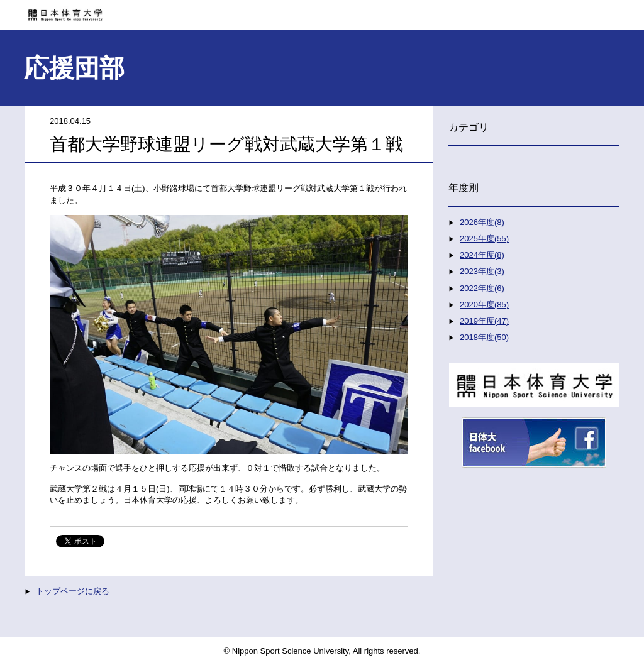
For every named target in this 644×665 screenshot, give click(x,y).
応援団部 (74, 68)
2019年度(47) (484, 321)
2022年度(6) (482, 288)
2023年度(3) (482, 271)
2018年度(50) (484, 337)
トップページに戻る (73, 591)
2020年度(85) (484, 305)
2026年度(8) (482, 222)
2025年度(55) (484, 239)
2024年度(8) (482, 255)
